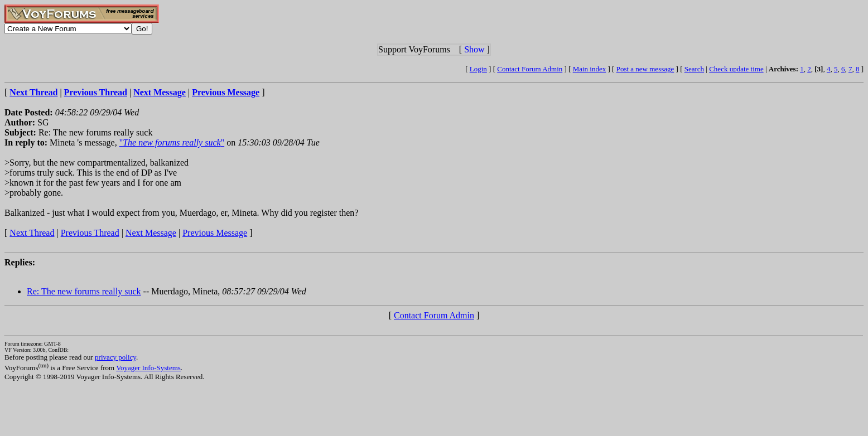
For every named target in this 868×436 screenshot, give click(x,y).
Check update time (736, 69)
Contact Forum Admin (530, 69)
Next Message (151, 233)
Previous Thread (90, 233)
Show (474, 49)
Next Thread (32, 233)
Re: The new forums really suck (84, 291)
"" (172, 142)
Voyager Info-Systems (148, 368)
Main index (590, 69)
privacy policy (115, 357)
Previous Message (215, 233)
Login (478, 69)
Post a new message (645, 69)
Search (694, 69)
